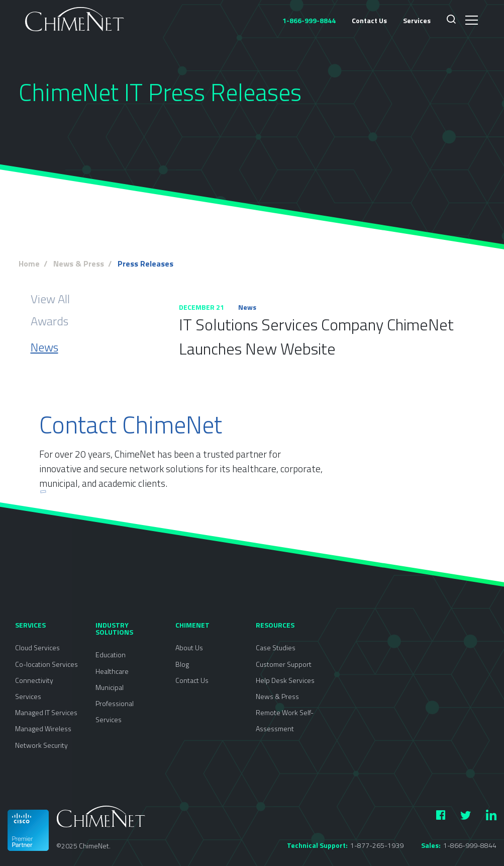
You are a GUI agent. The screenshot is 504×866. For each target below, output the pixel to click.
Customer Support (284, 664)
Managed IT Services (46, 712)
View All (50, 299)
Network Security (41, 745)
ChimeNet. (95, 846)
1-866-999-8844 (470, 845)
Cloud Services (37, 647)
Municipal (110, 687)
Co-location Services (46, 664)
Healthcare (112, 671)
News (44, 347)
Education (111, 655)
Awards (49, 321)
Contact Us (369, 20)
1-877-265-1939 (377, 845)
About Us (189, 647)
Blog (182, 664)
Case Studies (276, 647)
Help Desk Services (285, 680)
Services (417, 20)
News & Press (277, 696)
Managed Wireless (43, 728)
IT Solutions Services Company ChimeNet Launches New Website (316, 336)
